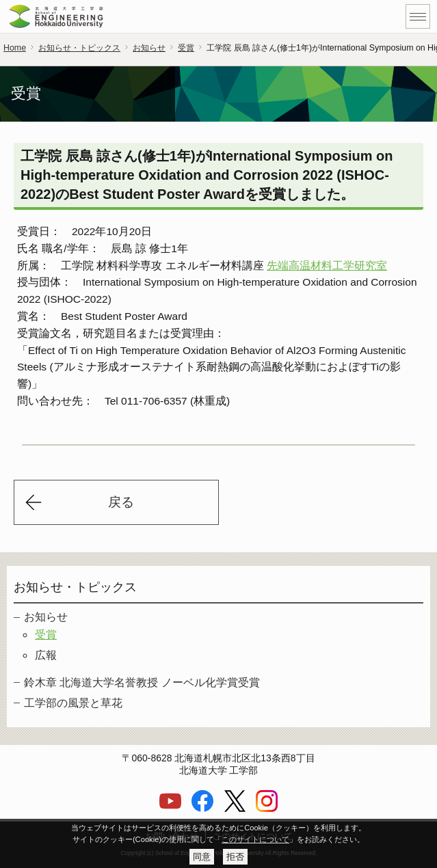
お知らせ (149, 48)
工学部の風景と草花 (73, 706)
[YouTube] (170, 809)
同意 (202, 857)
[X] (235, 809)
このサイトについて (255, 839)
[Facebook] (202, 809)
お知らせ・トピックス (79, 48)
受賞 (186, 48)
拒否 (235, 857)
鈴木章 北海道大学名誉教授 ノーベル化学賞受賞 (142, 686)
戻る (121, 505)
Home (15, 48)
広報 (46, 659)
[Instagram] (267, 809)
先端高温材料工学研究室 (327, 269)
